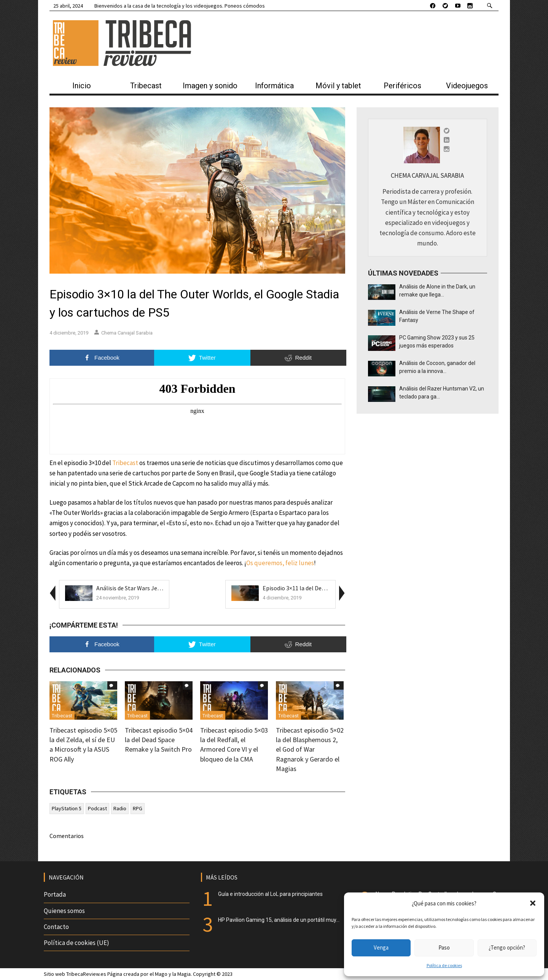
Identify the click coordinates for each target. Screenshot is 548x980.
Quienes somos (64, 911)
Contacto (56, 927)
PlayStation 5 (67, 808)
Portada (55, 894)
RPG (138, 808)
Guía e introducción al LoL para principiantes (270, 894)
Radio (120, 808)
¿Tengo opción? (507, 947)
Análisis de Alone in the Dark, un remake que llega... (437, 291)
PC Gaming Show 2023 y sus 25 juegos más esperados (437, 342)
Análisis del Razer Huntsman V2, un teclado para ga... (442, 393)
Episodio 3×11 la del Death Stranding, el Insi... (321, 588)
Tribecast (62, 716)
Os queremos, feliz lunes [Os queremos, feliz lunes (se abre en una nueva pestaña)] (280, 563)
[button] (533, 903)
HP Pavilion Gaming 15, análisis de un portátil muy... (279, 920)
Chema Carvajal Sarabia (123, 333)
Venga (381, 947)
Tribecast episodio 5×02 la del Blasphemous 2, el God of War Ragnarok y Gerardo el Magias (310, 749)
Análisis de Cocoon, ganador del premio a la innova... (437, 367)
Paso (444, 947)
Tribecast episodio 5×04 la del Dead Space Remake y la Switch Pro (159, 740)
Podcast (97, 808)
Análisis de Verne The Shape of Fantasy (437, 316)
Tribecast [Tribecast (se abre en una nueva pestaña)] (125, 463)
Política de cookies (444, 965)
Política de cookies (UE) (76, 943)
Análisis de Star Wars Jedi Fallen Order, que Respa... (162, 588)
